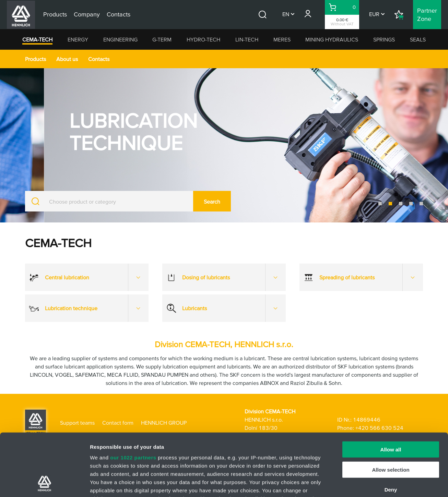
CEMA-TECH (37, 39)
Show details (360, 483)
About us (67, 59)
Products (36, 59)
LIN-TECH (247, 39)
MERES (282, 39)
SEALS (418, 39)
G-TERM (162, 39)
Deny (391, 431)
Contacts (99, 59)
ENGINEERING (120, 39)
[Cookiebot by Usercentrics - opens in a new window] (44, 484)
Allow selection (391, 411)
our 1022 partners (133, 399)
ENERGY (78, 39)
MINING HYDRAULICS (332, 39)
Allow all (391, 391)
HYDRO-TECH (203, 39)
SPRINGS (384, 39)
